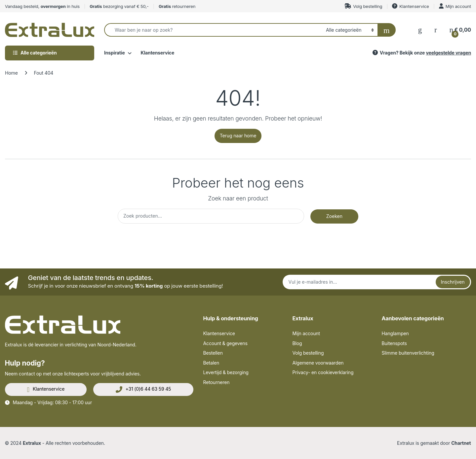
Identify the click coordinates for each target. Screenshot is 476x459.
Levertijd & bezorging (226, 372)
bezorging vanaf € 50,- (119, 6)
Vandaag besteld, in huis (42, 6)
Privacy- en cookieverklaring (323, 372)
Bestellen (213, 353)
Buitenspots (394, 343)
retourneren (177, 6)
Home (11, 73)
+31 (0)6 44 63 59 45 (143, 389)
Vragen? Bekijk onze (421, 53)
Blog (297, 343)
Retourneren (217, 382)
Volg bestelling (363, 6)
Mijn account (455, 6)
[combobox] (213, 30)
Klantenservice (410, 6)
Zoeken (334, 216)
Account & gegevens (225, 343)
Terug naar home (238, 136)
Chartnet (461, 443)
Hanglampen (395, 333)
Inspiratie (115, 53)
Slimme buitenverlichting (408, 353)
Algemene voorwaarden (318, 363)
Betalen (211, 363)
